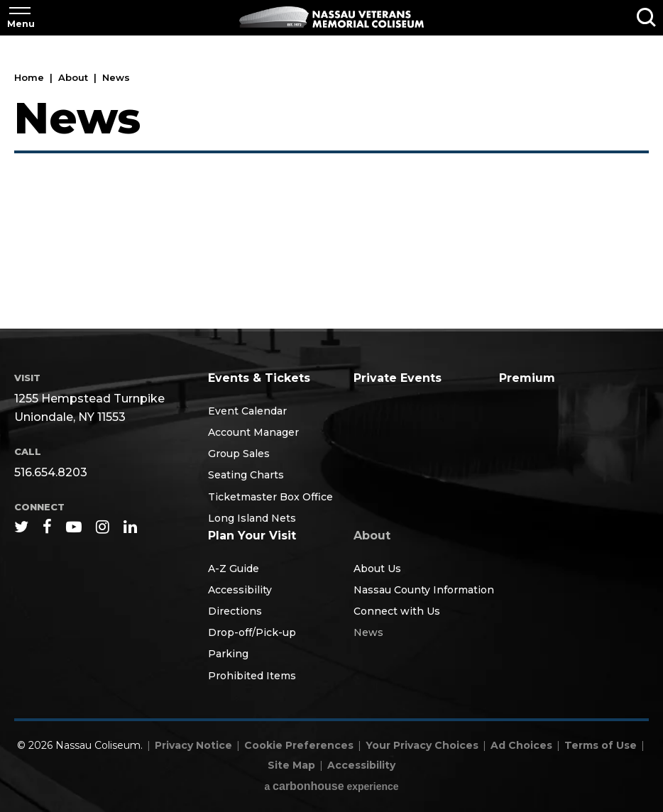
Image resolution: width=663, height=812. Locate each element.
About (75, 77)
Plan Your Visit (252, 536)
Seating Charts (246, 475)
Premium (527, 378)
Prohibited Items (252, 676)
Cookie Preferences (299, 745)
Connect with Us (397, 611)
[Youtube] (74, 527)
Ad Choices (521, 745)
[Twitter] (21, 527)
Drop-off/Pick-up (252, 632)
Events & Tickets (259, 378)
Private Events (398, 378)
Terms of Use (601, 745)
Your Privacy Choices (422, 745)
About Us (377, 569)
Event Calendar (247, 411)
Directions (235, 611)
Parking (228, 654)
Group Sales (239, 454)
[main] (331, 183)
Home (29, 77)
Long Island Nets (252, 518)
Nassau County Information (424, 590)
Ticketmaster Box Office (270, 497)
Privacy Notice (193, 745)
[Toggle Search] (646, 18)
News (368, 632)
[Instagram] (103, 527)
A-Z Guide (234, 569)
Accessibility (240, 590)
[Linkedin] (130, 527)
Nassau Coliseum (331, 17)
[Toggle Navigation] (20, 18)
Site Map (291, 765)
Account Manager (253, 432)
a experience (331, 786)
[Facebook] (47, 527)
